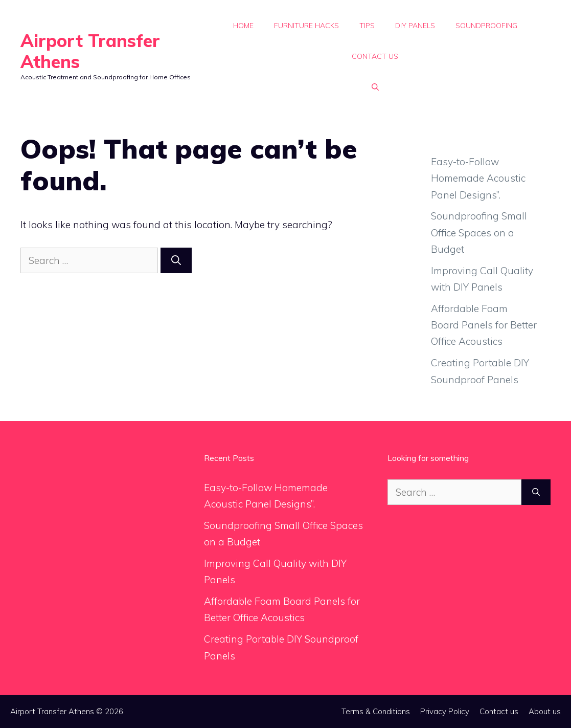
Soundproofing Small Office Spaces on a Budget (479, 233)
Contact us (375, 56)
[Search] (176, 261)
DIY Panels (415, 26)
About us (545, 711)
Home (243, 26)
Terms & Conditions (376, 711)
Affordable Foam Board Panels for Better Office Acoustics (484, 325)
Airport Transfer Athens (90, 51)
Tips (367, 26)
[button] (375, 87)
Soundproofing (486, 26)
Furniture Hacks (306, 26)
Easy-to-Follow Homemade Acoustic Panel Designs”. (478, 178)
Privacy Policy (445, 711)
